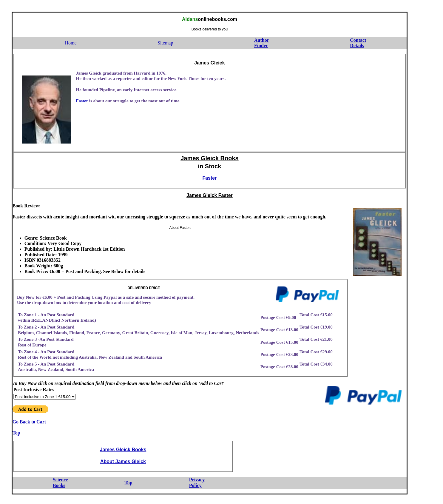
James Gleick (209, 63)
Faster (82, 101)
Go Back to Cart (29, 422)
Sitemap (165, 43)
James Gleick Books (210, 158)
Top (16, 433)
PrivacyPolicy (197, 483)
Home (71, 43)
